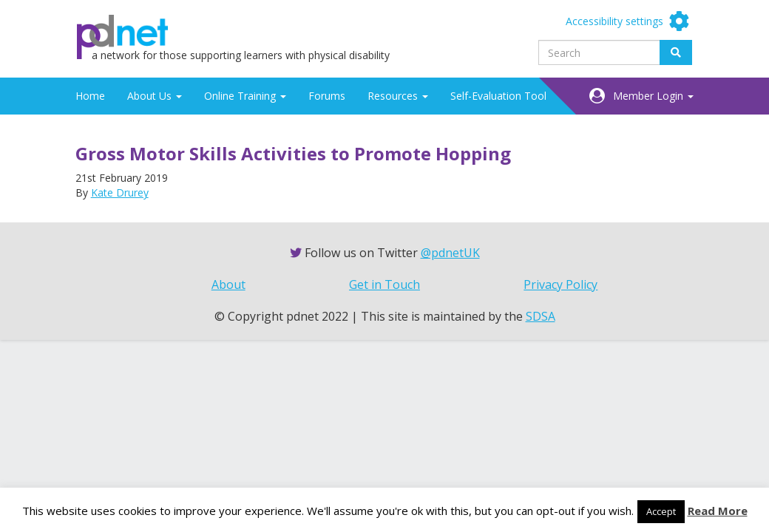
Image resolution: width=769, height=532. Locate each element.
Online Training (245, 96)
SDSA (541, 316)
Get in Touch (384, 284)
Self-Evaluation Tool (498, 96)
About (228, 284)
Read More (718, 511)
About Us (155, 96)
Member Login (653, 96)
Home (90, 96)
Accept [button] (661, 511)
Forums (327, 96)
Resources (398, 96)
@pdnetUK (450, 253)
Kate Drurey (120, 192)
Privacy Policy (560, 284)
